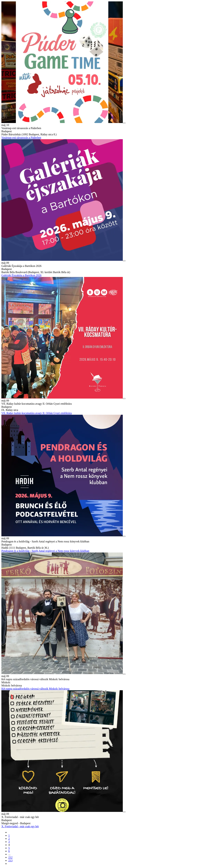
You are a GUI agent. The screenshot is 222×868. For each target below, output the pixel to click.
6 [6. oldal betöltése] (9, 851)
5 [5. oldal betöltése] (9, 848)
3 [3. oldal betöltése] (9, 842)
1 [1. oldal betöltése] (9, 835)
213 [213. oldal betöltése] (10, 860)
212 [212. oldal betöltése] (10, 857)
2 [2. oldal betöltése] (9, 839)
